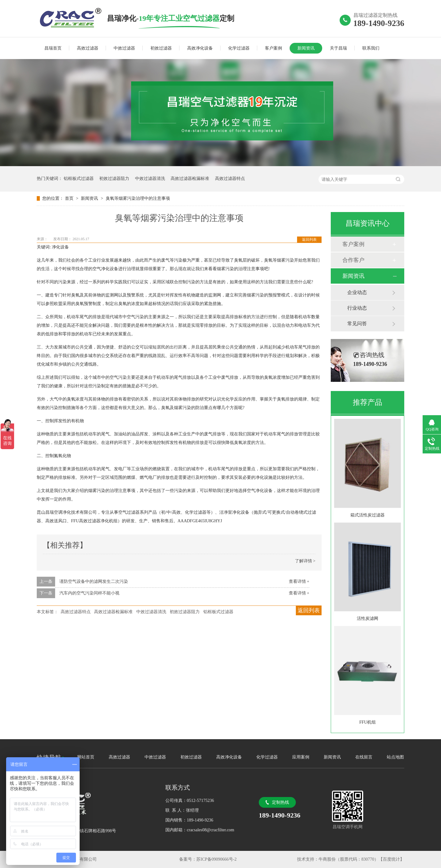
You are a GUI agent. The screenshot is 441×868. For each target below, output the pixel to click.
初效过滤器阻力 (114, 179)
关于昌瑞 (338, 48)
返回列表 (309, 240)
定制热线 (281, 802)
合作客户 (353, 260)
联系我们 (371, 48)
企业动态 (357, 292)
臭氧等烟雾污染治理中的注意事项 (138, 198)
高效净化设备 (200, 48)
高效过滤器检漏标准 (190, 179)
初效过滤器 (161, 48)
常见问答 (357, 324)
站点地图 (395, 757)
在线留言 (364, 757)
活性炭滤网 (367, 618)
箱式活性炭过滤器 (367, 515)
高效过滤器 (88, 48)
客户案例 (273, 48)
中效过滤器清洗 (150, 179)
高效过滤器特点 (230, 179)
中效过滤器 (124, 48)
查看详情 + (299, 581)
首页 (70, 198)
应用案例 (301, 757)
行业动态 (357, 308)
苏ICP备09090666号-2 (216, 859)
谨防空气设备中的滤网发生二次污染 (94, 581)
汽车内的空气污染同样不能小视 (89, 593)
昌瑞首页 (53, 48)
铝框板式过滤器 (79, 179)
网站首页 (86, 757)
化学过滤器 (239, 48)
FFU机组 (367, 722)
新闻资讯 (306, 48)
